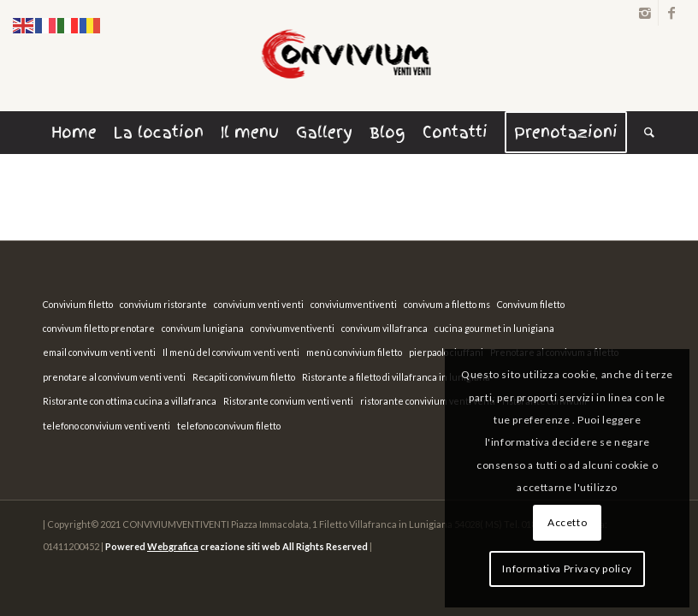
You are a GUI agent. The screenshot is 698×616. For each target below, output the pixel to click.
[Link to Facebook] (671, 13)
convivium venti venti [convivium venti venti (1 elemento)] (259, 304)
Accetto (567, 522)
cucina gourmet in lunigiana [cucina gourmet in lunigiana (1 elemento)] (494, 328)
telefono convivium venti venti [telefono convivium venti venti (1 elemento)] (106, 426)
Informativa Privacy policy (567, 569)
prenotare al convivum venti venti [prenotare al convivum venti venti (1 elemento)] (114, 377)
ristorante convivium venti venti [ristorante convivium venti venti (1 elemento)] (428, 401)
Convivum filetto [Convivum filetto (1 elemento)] (531, 304)
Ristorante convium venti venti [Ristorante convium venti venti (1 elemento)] (288, 401)
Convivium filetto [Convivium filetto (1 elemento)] (78, 304)
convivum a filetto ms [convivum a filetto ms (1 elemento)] (447, 304)
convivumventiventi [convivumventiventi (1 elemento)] (293, 328)
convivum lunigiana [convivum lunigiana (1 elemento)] (203, 328)
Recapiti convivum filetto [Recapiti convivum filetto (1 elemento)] (244, 377)
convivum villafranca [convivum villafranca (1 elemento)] (384, 328)
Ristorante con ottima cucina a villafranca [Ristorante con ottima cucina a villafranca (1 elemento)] (130, 401)
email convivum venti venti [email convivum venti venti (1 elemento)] (99, 352)
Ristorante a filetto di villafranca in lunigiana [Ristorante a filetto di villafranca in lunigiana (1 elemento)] (396, 377)
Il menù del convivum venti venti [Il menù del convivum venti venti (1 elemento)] (231, 352)
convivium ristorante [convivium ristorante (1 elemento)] (163, 304)
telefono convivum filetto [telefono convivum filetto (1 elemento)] (229, 426)
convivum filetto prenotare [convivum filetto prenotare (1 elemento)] (99, 328)
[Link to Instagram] (645, 13)
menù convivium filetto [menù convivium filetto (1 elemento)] (354, 352)
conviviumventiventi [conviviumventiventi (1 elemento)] (354, 304)
